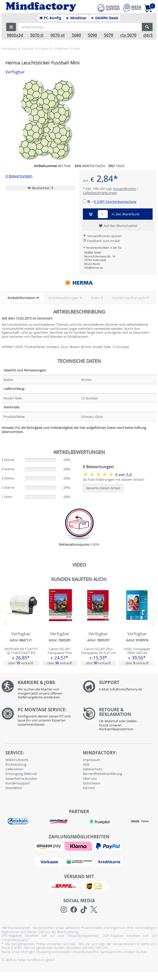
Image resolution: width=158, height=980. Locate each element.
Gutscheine (91, 783)
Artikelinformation (21, 298)
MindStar (76, 18)
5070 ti (37, 35)
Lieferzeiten (14, 769)
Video (95, 298)
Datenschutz (93, 769)
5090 (92, 35)
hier (144, 952)
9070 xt (58, 35)
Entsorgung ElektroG (21, 774)
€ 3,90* (115, 201)
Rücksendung (16, 764)
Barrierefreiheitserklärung (102, 774)
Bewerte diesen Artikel (103, 488)
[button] (11, 27)
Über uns (90, 779)
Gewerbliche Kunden (21, 779)
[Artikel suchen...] (80, 27)
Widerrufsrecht (17, 760)
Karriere (89, 788)
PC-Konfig (51, 18)
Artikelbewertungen (63, 298)
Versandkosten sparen (102, 236)
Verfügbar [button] (15, 72)
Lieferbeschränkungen (100, 193)
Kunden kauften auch (129, 298)
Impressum (92, 760)
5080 (76, 35)
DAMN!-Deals (104, 18)
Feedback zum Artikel (101, 241)
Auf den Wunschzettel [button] (118, 226)
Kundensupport (18, 783)
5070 (109, 35)
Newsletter (14, 788)
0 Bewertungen (19, 176)
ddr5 (148, 35)
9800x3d (15, 35)
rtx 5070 (128, 35)
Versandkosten (125, 189)
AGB (86, 764)
